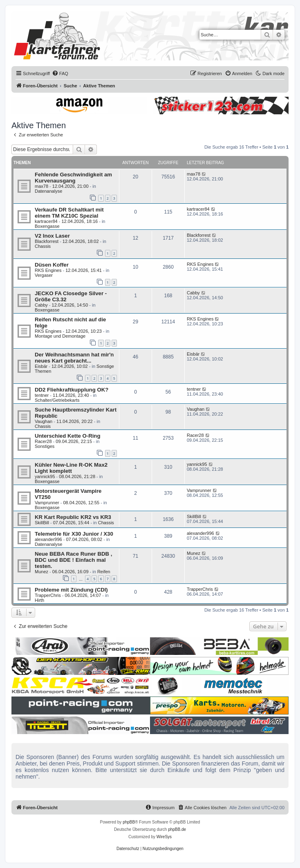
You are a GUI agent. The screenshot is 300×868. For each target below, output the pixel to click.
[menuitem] (60, 73)
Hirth (39, 600)
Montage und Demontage (60, 336)
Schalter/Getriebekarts (57, 400)
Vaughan (44, 421)
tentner (42, 395)
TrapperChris (48, 595)
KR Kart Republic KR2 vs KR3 (73, 517)
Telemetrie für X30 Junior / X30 (74, 534)
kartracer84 (46, 221)
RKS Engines (48, 270)
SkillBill (42, 523)
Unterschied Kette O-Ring (67, 436)
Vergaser (44, 275)
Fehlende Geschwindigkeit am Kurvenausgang (73, 178)
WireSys (164, 837)
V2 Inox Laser (52, 236)
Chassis (43, 246)
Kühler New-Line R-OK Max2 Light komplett (71, 468)
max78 (41, 186)
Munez (41, 572)
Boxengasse (47, 226)
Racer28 (43, 441)
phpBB (129, 822)
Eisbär (41, 366)
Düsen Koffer (52, 265)
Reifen (104, 572)
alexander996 (48, 539)
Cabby (41, 305)
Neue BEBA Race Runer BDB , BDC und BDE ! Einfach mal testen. (73, 560)
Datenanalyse (48, 191)
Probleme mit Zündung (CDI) (71, 590)
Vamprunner (47, 503)
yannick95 (45, 476)
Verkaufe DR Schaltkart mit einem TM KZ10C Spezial (69, 213)
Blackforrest (47, 241)
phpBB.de (177, 829)
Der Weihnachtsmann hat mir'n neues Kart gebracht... (74, 358)
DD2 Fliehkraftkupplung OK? (72, 390)
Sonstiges (45, 446)
